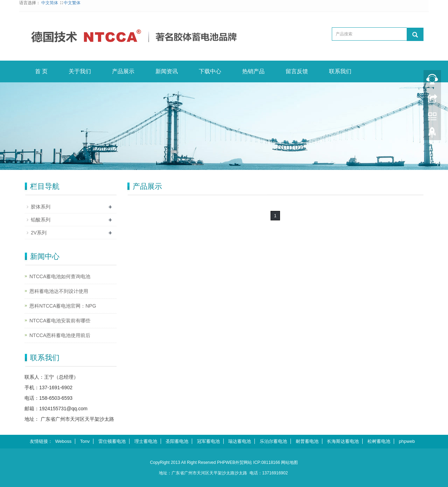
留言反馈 (297, 71)
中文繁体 (72, 3)
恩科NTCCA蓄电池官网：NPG (63, 306)
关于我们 (80, 71)
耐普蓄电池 (307, 441)
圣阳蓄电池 (177, 441)
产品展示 (123, 71)
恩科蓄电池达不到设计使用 (59, 291)
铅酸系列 (41, 220)
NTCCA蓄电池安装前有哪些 (60, 321)
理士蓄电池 (146, 441)
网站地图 (289, 462)
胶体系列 (41, 207)
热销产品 (253, 71)
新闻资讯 (167, 71)
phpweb (407, 441)
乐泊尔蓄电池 (273, 441)
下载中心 (210, 71)
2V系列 (39, 233)
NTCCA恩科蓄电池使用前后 (60, 335)
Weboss (64, 441)
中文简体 (50, 3)
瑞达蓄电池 (240, 441)
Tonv (85, 441)
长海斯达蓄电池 (343, 441)
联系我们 (340, 71)
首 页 (41, 71)
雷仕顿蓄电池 (112, 441)
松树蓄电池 (379, 441)
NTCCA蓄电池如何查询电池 (60, 276)
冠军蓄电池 (208, 441)
